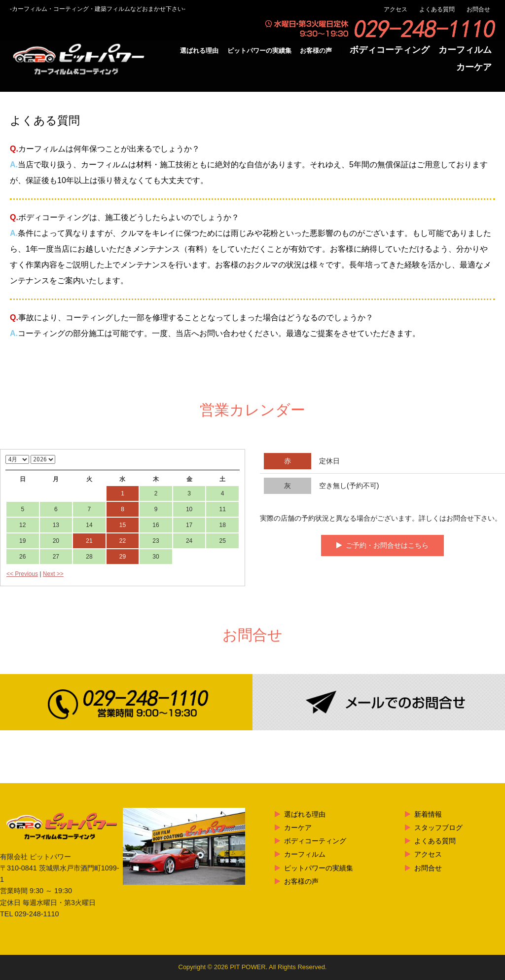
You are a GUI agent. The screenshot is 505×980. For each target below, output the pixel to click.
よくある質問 (437, 9)
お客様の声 (316, 51)
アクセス (396, 9)
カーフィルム (465, 50)
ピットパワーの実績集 (259, 51)
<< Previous (22, 574)
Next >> (53, 574)
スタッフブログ (438, 828)
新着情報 (428, 814)
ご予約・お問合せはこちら (387, 545)
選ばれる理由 (199, 51)
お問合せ (478, 9)
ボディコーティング (390, 50)
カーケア (474, 67)
